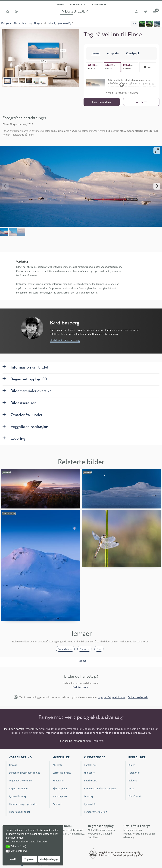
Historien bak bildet (19, 812)
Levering (89, 796)
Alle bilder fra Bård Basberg (65, 340)
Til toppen (81, 661)
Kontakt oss (90, 765)
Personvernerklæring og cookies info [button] (26, 842)
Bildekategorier (81, 687)
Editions (133, 780)
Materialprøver (61, 796)
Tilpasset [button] (29, 859)
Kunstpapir (59, 780)
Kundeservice (95, 757)
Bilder (60, 4)
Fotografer (99, 4)
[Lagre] (141, 102)
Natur (17, 24)
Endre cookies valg (138, 697)
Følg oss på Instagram (72, 741)
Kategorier (7, 24)
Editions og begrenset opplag (25, 773)
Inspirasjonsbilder (19, 788)
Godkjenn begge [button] (49, 859)
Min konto (89, 773)
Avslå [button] (13, 859)
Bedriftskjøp (91, 780)
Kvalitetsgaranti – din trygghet (100, 788)
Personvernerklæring (95, 812)
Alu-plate (58, 765)
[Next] (157, 186)
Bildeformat (135, 796)
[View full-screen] (157, 151)
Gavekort (58, 804)
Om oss (13, 765)
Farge (131, 788)
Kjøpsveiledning (18, 796)
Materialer (61, 757)
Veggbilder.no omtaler (21, 780)
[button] (8, 847)
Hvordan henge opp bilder (23, 804)
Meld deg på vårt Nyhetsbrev (21, 729)
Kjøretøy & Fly (64, 24)
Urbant (51, 24)
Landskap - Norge (31, 24)
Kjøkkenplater (60, 788)
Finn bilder (137, 757)
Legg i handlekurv (102, 102)
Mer (148, 67)
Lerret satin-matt (62, 773)
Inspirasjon (78, 4)
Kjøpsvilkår (90, 804)
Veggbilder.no (20, 757)
